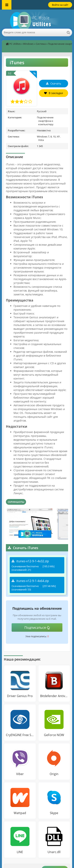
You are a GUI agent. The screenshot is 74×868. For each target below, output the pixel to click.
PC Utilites (15, 44)
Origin (54, 774)
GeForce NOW (54, 735)
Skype (54, 813)
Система (41, 44)
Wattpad (20, 813)
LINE (20, 852)
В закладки (54, 93)
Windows (28, 44)
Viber (20, 774)
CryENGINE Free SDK (20, 735)
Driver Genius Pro (20, 696)
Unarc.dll (54, 852)
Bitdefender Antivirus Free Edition (54, 696)
